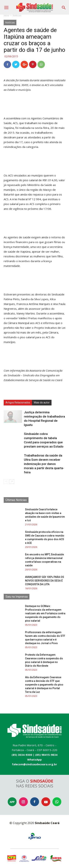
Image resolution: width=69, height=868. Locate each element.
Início (6, 15)
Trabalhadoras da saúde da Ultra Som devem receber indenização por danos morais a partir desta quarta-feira (44, 464)
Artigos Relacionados (18, 403)
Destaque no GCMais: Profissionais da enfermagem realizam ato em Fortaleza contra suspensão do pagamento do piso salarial (45, 613)
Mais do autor (42, 403)
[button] (64, 6)
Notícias (17, 15)
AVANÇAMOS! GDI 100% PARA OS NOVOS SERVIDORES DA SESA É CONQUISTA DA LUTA (45, 581)
